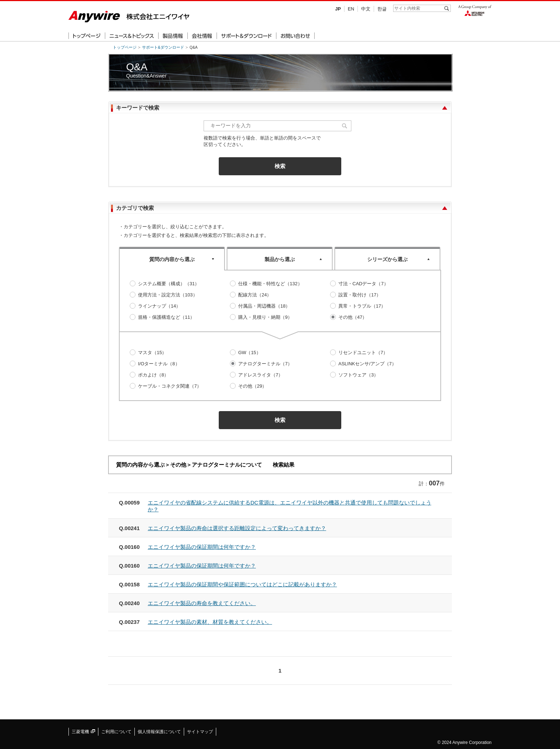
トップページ (125, 47)
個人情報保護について (159, 732)
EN (351, 9)
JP (338, 9)
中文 (366, 9)
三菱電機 (83, 732)
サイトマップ (200, 732)
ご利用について (116, 732)
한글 (382, 9)
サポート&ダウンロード (163, 47)
